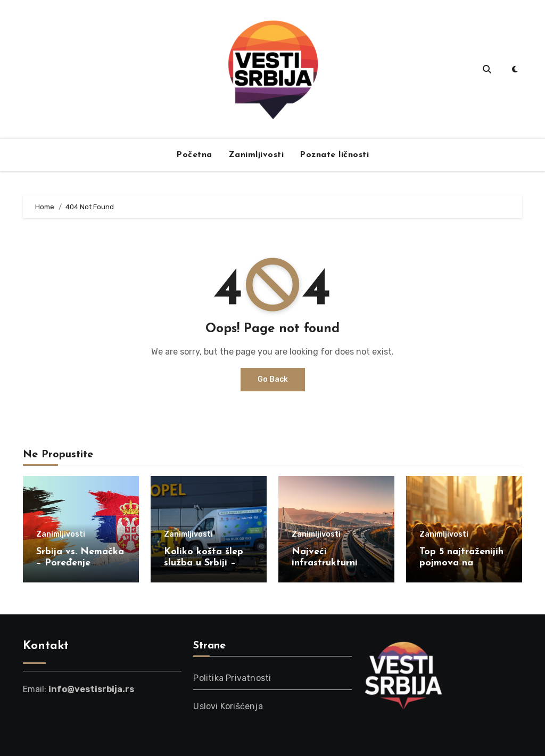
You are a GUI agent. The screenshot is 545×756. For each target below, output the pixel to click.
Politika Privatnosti (232, 678)
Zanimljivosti (256, 155)
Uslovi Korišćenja (228, 706)
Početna (194, 155)
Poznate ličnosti (334, 155)
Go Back (273, 379)
